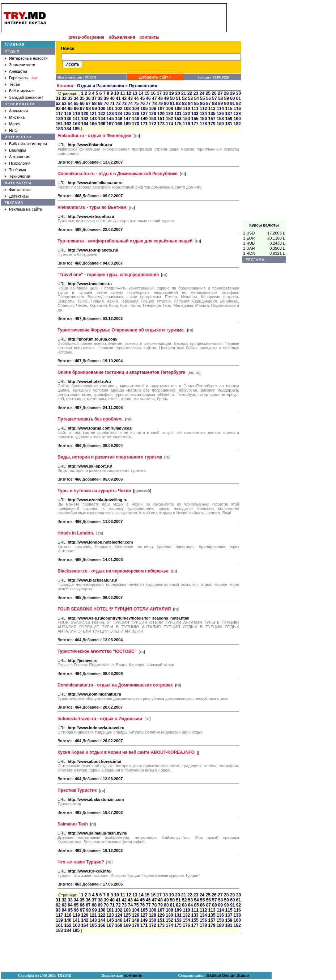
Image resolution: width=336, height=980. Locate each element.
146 (119, 119)
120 (85, 114)
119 (76, 114)
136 (220, 114)
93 (58, 109)
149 (144, 119)
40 (112, 98)
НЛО (13, 130)
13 (135, 93)
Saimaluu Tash (73, 824)
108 (170, 109)
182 (237, 124)
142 (85, 119)
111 (195, 109)
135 (212, 114)
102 (119, 109)
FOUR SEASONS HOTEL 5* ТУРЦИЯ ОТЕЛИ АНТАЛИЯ (114, 609)
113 (212, 109)
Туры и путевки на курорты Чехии (94, 491)
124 (119, 114)
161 (59, 124)
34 (76, 98)
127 (144, 114)
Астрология (20, 157)
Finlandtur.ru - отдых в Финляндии (94, 136)
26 (214, 93)
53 (190, 98)
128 (153, 114)
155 (195, 119)
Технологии (20, 176)
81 (172, 104)
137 (229, 114)
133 (195, 114)
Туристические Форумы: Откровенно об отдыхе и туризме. (121, 330)
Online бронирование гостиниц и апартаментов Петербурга (121, 372)
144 (102, 119)
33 (70, 98)
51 (178, 98)
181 (229, 124)
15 (147, 93)
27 (220, 93)
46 (148, 98)
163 (76, 124)
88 (214, 104)
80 (166, 104)
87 (209, 104)
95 (70, 109)
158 (220, 119)
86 (202, 104)
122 (102, 114)
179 (212, 124)
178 (203, 124)
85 (196, 104)
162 (68, 124)
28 (226, 93)
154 (186, 119)
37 (94, 98)
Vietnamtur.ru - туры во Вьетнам (92, 207)
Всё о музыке (21, 91)
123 (110, 114)
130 (169, 114)
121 (93, 114)
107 (161, 109)
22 (190, 93)
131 (178, 114)
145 (110, 119)
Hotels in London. (76, 533)
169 (127, 124)
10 (117, 93)
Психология (20, 163)
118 (68, 114)
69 (100, 104)
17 (159, 93)
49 (166, 98)
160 (237, 119)
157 (212, 119)
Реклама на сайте (25, 209)
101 (110, 109)
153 (178, 119)
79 (160, 104)
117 (59, 114)
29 (232, 93)
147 (127, 119)
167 (110, 124)
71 (112, 104)
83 (184, 104)
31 (58, 98)
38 (100, 98)
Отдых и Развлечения (101, 86)
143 (93, 119)
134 (203, 114)
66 (82, 104)
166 (102, 124)
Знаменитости (22, 65)
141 (76, 119)
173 (161, 124)
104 (136, 109)
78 (154, 104)
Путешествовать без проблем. (90, 419)
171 (144, 124)
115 (229, 109)
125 (127, 114)
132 (186, 114)
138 (237, 114)
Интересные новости (28, 58)
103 (127, 109)
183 (59, 129)
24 (202, 93)
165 (93, 124)
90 (227, 104)
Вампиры (18, 150)
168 (119, 124)
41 (118, 98)
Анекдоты (18, 71)
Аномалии (18, 111)
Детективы (19, 196)
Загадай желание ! (26, 97)
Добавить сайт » (155, 77)
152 (169, 119)
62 (58, 104)
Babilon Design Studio (228, 975)
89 (220, 104)
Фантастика (20, 190)
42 (124, 98)
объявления (122, 37)
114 (220, 109)
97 (82, 109)
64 (70, 104)
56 (209, 98)
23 (196, 93)
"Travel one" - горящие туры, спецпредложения (108, 275)
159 (229, 119)
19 (171, 93)
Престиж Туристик (77, 790)
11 (122, 93)
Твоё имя (18, 170)
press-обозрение (86, 37)
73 (124, 104)
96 (76, 109)
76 (142, 104)
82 (178, 104)
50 (172, 98)
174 (169, 124)
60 (232, 98)
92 (239, 104)
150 (153, 119)
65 (76, 104)
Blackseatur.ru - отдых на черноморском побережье (113, 571)
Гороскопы (19, 78)
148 (136, 119)
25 (208, 93)
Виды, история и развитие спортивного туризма (110, 457)
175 (178, 124)
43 (130, 98)
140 (68, 119)
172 (153, 124)
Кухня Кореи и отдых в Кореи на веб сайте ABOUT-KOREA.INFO (126, 752)
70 (106, 104)
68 (94, 104)
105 (144, 109)
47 (154, 98)
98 (88, 109)
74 (130, 104)
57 (214, 98)
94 (64, 109)
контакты (150, 37)
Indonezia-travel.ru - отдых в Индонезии (100, 719)
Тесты (15, 84)
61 (239, 98)
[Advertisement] (264, 112)
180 (220, 124)
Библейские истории (28, 144)
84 (190, 104)
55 (202, 98)
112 (203, 109)
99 (95, 109)
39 (106, 98)
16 (153, 93)
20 (177, 93)
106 (153, 109)
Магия (15, 124)
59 (227, 98)
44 (136, 98)
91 (232, 104)
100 (102, 109)
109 (178, 109)
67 (88, 104)
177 (195, 124)
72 (118, 104)
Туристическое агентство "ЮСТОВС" (97, 651)
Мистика (17, 117)
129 (161, 114)
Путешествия (143, 86)
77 (148, 104)
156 (203, 119)
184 (68, 129)
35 (82, 98)
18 (165, 93)
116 (237, 109)
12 (129, 93)
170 (136, 124)
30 (239, 93)
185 (76, 129)
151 (161, 119)
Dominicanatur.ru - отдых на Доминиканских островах (115, 685)
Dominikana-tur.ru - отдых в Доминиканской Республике (118, 174)
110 (186, 109)
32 (64, 98)
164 (85, 124)
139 (59, 119)
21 (184, 93)
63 (64, 104)
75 (136, 104)
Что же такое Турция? (81, 862)
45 (142, 98)
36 (88, 98)
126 (136, 114)
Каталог (65, 86)
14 (141, 93)
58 (220, 98)
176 (186, 124)
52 (184, 98)
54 (196, 98)
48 (160, 98)
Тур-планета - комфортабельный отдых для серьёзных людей (125, 241)
